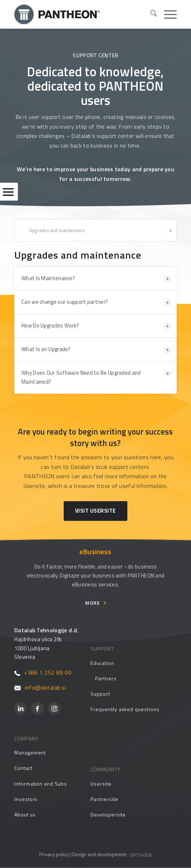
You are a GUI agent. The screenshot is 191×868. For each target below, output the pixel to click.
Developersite (108, 814)
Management (30, 752)
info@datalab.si (40, 687)
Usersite (101, 784)
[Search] (150, 14)
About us (25, 814)
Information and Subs (41, 784)
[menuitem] (150, 14)
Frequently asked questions (125, 709)
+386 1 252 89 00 (43, 672)
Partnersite (104, 799)
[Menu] (167, 14)
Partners (106, 678)
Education (102, 663)
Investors (26, 799)
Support (100, 694)
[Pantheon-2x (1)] (79, 14)
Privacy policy (54, 854)
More (93, 603)
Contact (23, 768)
